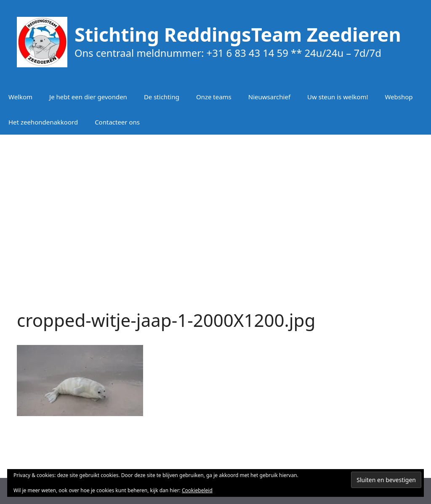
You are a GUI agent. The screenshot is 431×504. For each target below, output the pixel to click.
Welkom (20, 97)
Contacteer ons (117, 122)
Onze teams (214, 97)
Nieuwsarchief (269, 97)
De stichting (162, 97)
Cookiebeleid (197, 490)
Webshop (399, 97)
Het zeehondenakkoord (43, 122)
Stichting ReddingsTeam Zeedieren (238, 34)
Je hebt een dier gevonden (88, 97)
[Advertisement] (215, 202)
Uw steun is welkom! (338, 97)
